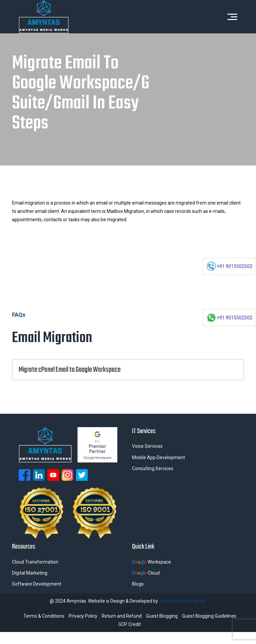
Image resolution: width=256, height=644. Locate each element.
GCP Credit (130, 624)
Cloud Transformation (35, 562)
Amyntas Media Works (183, 601)
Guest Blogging (162, 616)
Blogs (138, 584)
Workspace (151, 562)
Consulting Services (153, 468)
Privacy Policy (83, 616)
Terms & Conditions (44, 616)
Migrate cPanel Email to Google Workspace (128, 370)
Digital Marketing (30, 573)
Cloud (146, 573)
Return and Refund (122, 616)
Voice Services (147, 446)
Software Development (37, 584)
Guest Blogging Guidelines (209, 616)
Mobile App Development (158, 457)
